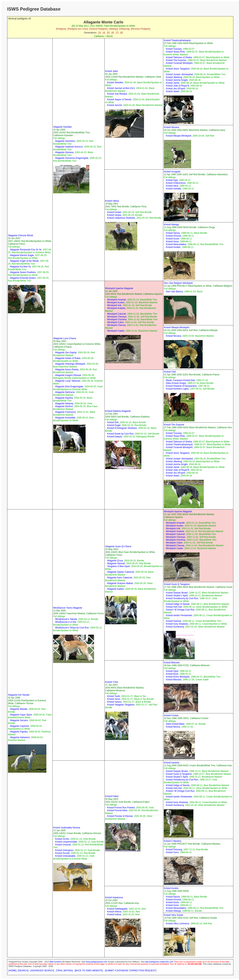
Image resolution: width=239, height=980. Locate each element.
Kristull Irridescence (176, 183)
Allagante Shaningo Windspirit (70, 364)
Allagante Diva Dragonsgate (69, 387)
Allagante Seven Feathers (23, 272)
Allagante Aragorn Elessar (68, 375)
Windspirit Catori (115, 322)
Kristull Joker (112, 71)
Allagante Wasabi (19, 709)
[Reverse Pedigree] (141, 29)
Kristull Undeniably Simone (67, 828)
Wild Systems (56, 962)
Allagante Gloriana (64, 152)
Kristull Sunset (62, 853)
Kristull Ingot (172, 671)
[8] (121, 33)
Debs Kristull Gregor (176, 383)
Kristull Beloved (172, 663)
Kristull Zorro (172, 852)
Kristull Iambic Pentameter (179, 615)
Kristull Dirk (113, 422)
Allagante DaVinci (64, 406)
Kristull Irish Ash (174, 607)
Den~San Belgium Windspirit (178, 283)
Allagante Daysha (64, 398)
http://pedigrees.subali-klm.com (159, 962)
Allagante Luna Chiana (65, 338)
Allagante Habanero (20, 737)
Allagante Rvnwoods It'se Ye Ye (26, 250)
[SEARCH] (23, 971)
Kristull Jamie (173, 83)
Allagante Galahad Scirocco (69, 147)
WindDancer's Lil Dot (66, 622)
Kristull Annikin (173, 247)
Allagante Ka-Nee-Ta (20, 267)
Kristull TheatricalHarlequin (177, 40)
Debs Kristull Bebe (175, 724)
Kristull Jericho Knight (177, 80)
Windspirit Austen (116, 302)
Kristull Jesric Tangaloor (178, 69)
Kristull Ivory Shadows (177, 624)
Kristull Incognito (172, 172)
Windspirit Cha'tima (117, 319)
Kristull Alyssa (173, 233)
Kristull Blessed (174, 680)
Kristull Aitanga (171, 225)
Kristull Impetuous (114, 897)
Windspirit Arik (114, 305)
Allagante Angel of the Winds (24, 261)
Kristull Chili (170, 372)
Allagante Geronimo (65, 141)
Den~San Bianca (174, 292)
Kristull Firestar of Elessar (120, 816)
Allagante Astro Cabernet (120, 578)
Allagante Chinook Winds (21, 235)
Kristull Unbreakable (65, 856)
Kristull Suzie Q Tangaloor (177, 584)
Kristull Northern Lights (177, 389)
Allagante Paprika (19, 732)
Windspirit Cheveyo (117, 317)
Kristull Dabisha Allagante (118, 411)
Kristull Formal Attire (117, 810)
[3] (99, 33)
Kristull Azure (172, 239)
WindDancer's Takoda (66, 619)
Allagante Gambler (62, 127)
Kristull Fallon (112, 796)
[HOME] (13, 971)
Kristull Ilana (172, 186)
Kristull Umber (114, 212)
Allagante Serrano (19, 720)
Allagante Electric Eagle (22, 255)
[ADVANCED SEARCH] (42, 971)
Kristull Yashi (113, 696)
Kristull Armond (174, 236)
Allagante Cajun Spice (21, 715)
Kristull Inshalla (174, 189)
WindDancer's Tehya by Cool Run (72, 628)
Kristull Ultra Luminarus (178, 924)
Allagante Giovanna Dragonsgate (72, 158)
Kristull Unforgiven (64, 850)
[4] (104, 33)
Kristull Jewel (172, 91)
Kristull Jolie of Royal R (177, 86)
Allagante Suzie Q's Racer (118, 546)
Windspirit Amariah (116, 300)
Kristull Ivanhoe (174, 621)
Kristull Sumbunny (175, 627)
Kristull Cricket (171, 715)
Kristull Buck (172, 674)
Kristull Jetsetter (115, 83)
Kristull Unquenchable (66, 842)
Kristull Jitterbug (174, 77)
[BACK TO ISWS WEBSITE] (89, 971)
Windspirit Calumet (117, 314)
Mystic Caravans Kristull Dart (180, 380)
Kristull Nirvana (171, 127)
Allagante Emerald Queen (23, 278)
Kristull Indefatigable (117, 909)
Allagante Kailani (115, 589)
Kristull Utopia (114, 215)
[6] (113, 33)
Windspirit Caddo (116, 331)
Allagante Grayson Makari (120, 583)
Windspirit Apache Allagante (119, 288)
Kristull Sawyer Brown (177, 593)
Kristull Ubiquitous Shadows (121, 218)
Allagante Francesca (65, 412)
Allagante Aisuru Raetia (67, 370)
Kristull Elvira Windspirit (178, 677)
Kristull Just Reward (117, 94)
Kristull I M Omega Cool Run (180, 610)
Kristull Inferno (114, 912)
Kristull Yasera (114, 702)
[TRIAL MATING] (64, 971)
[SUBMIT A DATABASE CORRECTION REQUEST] (131, 971)
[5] (108, 33)
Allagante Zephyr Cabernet (121, 572)
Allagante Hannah (116, 563)
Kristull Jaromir (115, 105)
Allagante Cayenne (19, 726)
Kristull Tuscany (174, 49)
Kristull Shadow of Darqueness (181, 386)
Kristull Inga (172, 180)
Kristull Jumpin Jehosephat (179, 74)
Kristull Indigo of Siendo (178, 604)
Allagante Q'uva (115, 561)
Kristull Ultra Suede (174, 915)
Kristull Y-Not (112, 682)
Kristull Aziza (172, 242)
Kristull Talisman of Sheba (179, 57)
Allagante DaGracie (65, 392)
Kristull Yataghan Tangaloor (121, 705)
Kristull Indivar (114, 914)
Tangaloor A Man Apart (118, 566)
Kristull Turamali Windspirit (179, 63)
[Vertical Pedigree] (98, 29)
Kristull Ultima (112, 201)
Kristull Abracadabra (176, 244)
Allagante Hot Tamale (19, 695)
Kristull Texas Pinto (175, 52)
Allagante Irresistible (65, 418)
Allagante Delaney (64, 404)
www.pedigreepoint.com (97, 962)
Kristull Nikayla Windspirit (179, 136)
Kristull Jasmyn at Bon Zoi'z (121, 88)
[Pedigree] (61, 29)
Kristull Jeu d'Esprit (175, 89)
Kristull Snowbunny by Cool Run (182, 598)
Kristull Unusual (63, 845)
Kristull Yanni (114, 699)
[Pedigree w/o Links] (78, 29)
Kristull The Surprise (176, 60)
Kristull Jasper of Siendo (119, 100)
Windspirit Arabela (116, 308)
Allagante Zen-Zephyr (66, 353)
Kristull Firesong (174, 850)
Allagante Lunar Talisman (68, 381)
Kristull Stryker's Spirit (177, 596)
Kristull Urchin (62, 839)
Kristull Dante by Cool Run (120, 434)
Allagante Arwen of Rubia (68, 358)
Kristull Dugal (114, 425)
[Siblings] (113, 29)
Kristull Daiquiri (115, 437)
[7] (117, 33)
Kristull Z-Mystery (173, 841)
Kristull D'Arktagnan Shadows (122, 428)
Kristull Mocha (173, 727)
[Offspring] (124, 29)
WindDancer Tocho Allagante (68, 608)
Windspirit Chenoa (116, 325)
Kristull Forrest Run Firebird (121, 808)
